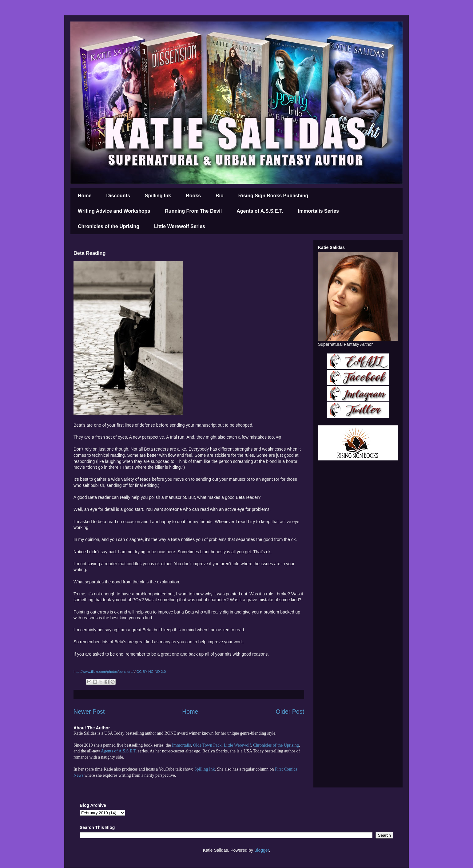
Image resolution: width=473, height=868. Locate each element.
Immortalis (181, 745)
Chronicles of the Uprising (109, 226)
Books (193, 196)
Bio (220, 196)
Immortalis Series (318, 211)
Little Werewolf (237, 745)
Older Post (290, 712)
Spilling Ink (158, 196)
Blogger (262, 850)
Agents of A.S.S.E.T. (260, 211)
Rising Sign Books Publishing (273, 196)
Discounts (118, 196)
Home (85, 196)
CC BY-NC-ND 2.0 (151, 671)
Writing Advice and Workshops (114, 211)
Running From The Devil (193, 211)
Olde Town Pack (207, 745)
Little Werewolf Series (180, 226)
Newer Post (89, 712)
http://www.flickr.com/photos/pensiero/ (103, 671)
